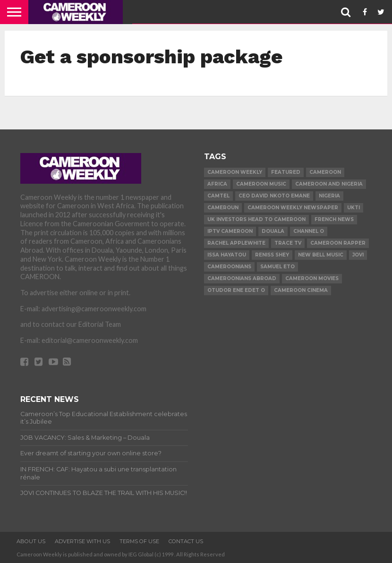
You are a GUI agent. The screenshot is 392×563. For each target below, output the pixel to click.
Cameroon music (261, 184)
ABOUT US (31, 541)
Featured (286, 172)
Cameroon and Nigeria (329, 184)
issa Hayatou (227, 255)
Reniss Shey (272, 255)
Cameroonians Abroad (242, 278)
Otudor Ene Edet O (236, 290)
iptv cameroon (230, 231)
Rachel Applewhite (236, 243)
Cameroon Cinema (301, 290)
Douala (273, 231)
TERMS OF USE (139, 541)
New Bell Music (321, 255)
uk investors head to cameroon (256, 219)
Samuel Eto (277, 267)
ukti (354, 208)
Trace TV (288, 243)
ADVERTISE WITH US (82, 541)
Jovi (358, 255)
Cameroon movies (312, 278)
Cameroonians (229, 267)
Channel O (309, 231)
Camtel (218, 196)
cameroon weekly (235, 172)
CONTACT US (186, 541)
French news (334, 219)
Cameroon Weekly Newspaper (293, 208)
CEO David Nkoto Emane (274, 196)
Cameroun (223, 208)
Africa (217, 184)
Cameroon (325, 172)
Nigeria (329, 196)
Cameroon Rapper (338, 243)
